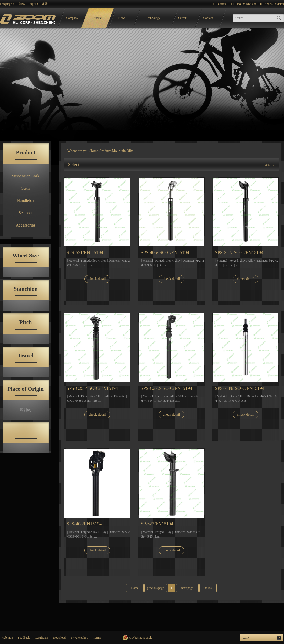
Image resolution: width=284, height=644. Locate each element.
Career (182, 18)
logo (28, 18)
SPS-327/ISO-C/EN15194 (239, 253)
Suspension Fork (25, 176)
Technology (153, 18)
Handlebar (26, 201)
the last (208, 588)
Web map (7, 638)
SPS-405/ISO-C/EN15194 (165, 253)
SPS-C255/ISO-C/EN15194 (92, 388)
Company (72, 18)
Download (59, 638)
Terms (97, 638)
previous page (156, 588)
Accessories (26, 225)
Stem (26, 188)
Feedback (24, 638)
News (122, 18)
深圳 (26, 410)
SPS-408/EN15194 (84, 524)
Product (98, 18)
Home (94, 151)
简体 (22, 4)
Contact (208, 18)
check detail (97, 279)
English (33, 4)
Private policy (79, 638)
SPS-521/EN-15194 (85, 253)
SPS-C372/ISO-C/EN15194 (166, 388)
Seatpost (26, 213)
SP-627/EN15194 (157, 524)
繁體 (45, 4)
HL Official (220, 4)
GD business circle (141, 638)
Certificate (41, 638)
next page (187, 588)
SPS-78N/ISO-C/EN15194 (240, 388)
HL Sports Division (272, 4)
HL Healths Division (244, 4)
